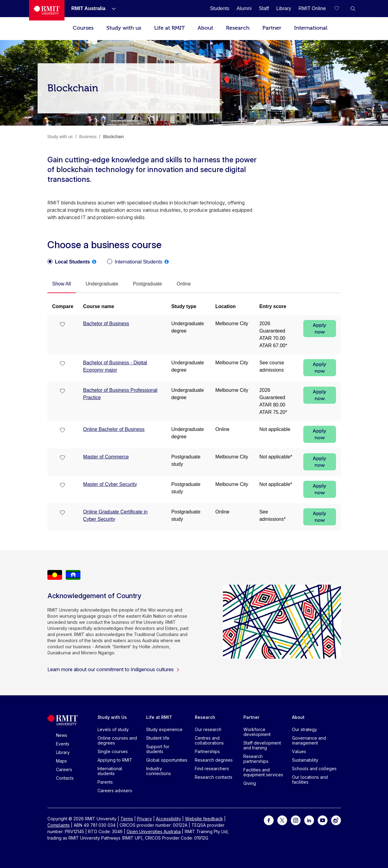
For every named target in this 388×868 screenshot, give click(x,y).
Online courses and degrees (117, 740)
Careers (64, 769)
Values (299, 751)
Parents (105, 782)
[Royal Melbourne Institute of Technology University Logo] (47, 10)
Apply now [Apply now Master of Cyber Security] (320, 489)
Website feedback (204, 819)
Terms (127, 819)
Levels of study (113, 729)
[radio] (69, 262)
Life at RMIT (169, 28)
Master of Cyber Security (110, 484)
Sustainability (305, 760)
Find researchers (212, 769)
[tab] (62, 284)
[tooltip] (94, 262)
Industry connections (159, 771)
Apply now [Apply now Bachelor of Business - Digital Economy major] (320, 368)
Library (63, 752)
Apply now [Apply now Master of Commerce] (320, 462)
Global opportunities (167, 760)
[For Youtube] (323, 820)
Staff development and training (262, 745)
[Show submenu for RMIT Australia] (111, 9)
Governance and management (309, 740)
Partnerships (207, 751)
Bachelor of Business (106, 324)
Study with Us (112, 717)
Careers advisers (115, 791)
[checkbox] (63, 325)
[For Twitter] (282, 820)
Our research (208, 729)
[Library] (284, 8)
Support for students (158, 749)
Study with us (124, 28)
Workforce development (257, 732)
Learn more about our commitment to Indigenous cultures (114, 669)
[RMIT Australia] (88, 8)
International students (110, 771)
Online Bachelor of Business (114, 429)
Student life (158, 738)
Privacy (144, 819)
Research (238, 28)
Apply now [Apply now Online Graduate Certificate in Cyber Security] (320, 517)
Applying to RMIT (115, 760)
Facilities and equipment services (263, 772)
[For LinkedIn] (309, 820)
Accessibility (168, 819)
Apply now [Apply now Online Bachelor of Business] (320, 434)
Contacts (65, 778)
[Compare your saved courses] (341, 9)
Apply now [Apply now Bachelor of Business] (320, 329)
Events (63, 744)
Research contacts (214, 777)
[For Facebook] (269, 820)
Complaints (59, 825)
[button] (353, 9)
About (205, 28)
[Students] (220, 8)
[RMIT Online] (312, 8)
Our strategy (305, 729)
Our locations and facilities (310, 780)
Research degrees (214, 760)
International (311, 28)
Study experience (164, 729)
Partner (272, 28)
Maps (61, 761)
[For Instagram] (296, 820)
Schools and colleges (314, 769)
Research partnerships (256, 759)
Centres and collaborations (209, 740)
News (62, 735)
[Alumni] (244, 8)
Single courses (113, 751)
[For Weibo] (336, 820)
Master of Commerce (106, 457)
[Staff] (264, 8)
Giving (250, 783)
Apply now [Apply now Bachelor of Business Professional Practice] (320, 395)
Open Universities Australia (154, 831)
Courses (83, 28)
